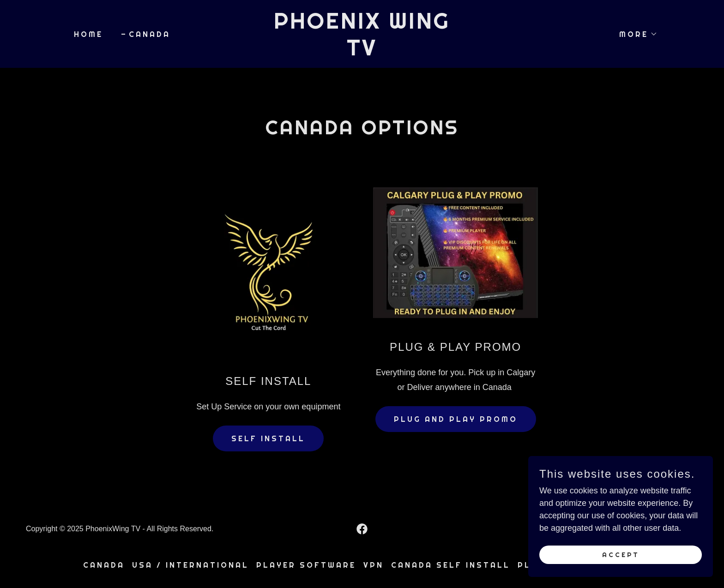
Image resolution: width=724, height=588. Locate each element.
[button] (635, 34)
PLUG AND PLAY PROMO (456, 419)
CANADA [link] (150, 34)
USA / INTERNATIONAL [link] (190, 565)
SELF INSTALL (268, 438)
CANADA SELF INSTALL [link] (451, 565)
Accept (621, 555)
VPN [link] (374, 565)
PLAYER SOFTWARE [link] (306, 565)
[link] (362, 53)
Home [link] (88, 34)
